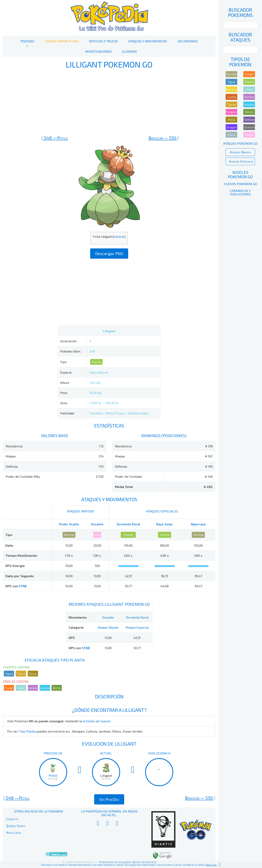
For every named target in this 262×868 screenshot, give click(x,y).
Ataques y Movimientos (148, 41)
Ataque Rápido (108, 627)
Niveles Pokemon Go (240, 174)
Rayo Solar (165, 524)
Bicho (57, 688)
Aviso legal (211, 865)
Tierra (21, 674)
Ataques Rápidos (240, 152)
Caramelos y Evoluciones (240, 192)
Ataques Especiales (241, 161)
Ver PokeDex (109, 799)
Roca (33, 674)
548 (55, 138)
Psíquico (231, 112)
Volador (45, 688)
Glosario (129, 51)
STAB (23, 586)
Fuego (9, 688)
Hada (97, 535)
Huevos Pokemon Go (240, 184)
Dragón (232, 127)
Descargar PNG (109, 253)
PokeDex (27, 41)
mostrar (119, 237)
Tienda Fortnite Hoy (62, 41)
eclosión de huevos (97, 721)
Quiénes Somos (16, 826)
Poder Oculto (69, 524)
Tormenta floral (128, 524)
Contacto (12, 819)
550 (164, 138)
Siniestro (249, 127)
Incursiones (188, 41)
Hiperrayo (198, 524)
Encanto (97, 524)
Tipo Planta (27, 731)
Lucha (232, 97)
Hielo (21, 688)
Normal (69, 535)
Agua (9, 674)
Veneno (33, 688)
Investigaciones (98, 51)
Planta (96, 362)
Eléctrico (231, 89)
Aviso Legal (14, 832)
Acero (231, 135)
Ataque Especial (137, 627)
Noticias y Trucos (103, 41)
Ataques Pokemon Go (240, 143)
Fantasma (249, 119)
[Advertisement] (109, 102)
